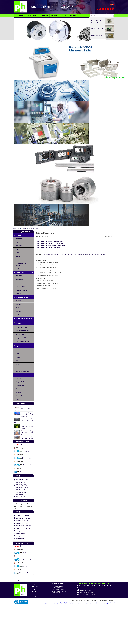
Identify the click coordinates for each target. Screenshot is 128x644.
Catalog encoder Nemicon (45, 262)
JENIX (17, 283)
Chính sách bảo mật (57, 588)
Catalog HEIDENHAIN (43, 288)
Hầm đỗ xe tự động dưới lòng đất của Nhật (27, 433)
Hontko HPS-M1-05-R (97, 28)
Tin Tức (34, 594)
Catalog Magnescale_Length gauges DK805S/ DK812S (51, 245)
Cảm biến (19, 378)
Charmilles (19, 350)
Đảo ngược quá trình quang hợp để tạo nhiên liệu (27, 427)
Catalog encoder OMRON (45, 275)
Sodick (18, 368)
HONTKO (18, 256)
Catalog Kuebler (42, 281)
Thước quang (20, 272)
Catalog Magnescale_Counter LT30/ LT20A (48, 247)
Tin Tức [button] (64, 15)
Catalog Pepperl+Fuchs (44, 283)
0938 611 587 (24, 471)
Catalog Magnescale (20, 489)
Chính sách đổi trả (57, 593)
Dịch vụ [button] (54, 15)
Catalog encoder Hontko (45, 265)
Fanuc (18, 354)
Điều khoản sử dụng (57, 586)
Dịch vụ (34, 591)
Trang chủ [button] (20, 15)
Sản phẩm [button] (44, 15)
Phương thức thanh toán (59, 591)
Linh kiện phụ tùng (22, 375)
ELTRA (18, 249)
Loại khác (19, 311)
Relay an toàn (20, 385)
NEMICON (19, 246)
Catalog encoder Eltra (44, 267)
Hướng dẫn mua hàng (58, 590)
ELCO (17, 253)
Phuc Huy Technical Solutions (89, 600)
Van (17, 389)
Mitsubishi (19, 361)
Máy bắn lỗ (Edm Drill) (22, 371)
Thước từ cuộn (20, 287)
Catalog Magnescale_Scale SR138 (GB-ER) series (49, 241)
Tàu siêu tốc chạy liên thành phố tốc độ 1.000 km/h (23, 408)
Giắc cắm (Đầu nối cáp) (22, 331)
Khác (17, 399)
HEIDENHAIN (20, 239)
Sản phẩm (35, 589)
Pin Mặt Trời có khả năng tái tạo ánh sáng (23, 421)
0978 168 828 (27, 458)
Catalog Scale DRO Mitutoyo (46, 273)
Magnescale (19, 279)
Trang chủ (35, 584)
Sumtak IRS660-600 (96, 36)
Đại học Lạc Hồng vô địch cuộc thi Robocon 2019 (27, 414)
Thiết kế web (102, 600)
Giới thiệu (35, 586)
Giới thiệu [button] (32, 15)
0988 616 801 (25, 445)
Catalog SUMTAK (42, 286)
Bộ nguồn (19, 392)
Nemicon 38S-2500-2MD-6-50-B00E (96, 22)
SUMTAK (18, 242)
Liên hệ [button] (73, 15)
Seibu (17, 364)
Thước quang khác (21, 290)
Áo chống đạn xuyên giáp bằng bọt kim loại (27, 439)
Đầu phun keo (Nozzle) (22, 338)
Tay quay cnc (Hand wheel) (21, 264)
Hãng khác (19, 260)
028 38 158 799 (27, 451)
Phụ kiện (18, 269)
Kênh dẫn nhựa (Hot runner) (23, 323)
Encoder (19, 235)
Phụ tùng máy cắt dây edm (23, 346)
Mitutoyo (18, 304)
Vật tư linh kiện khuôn (22, 341)
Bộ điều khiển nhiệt (21, 327)
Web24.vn (111, 600)
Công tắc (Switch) (21, 382)
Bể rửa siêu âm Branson (24, 318)
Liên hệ (34, 597)
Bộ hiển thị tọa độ (22, 297)
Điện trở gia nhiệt (21, 334)
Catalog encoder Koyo (44, 270)
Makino (18, 357)
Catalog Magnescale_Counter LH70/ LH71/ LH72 (50, 243)
